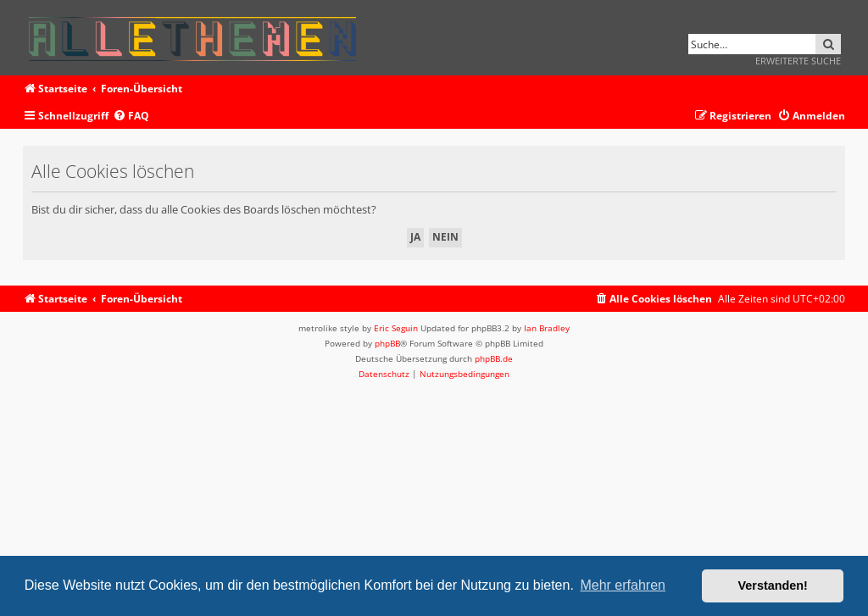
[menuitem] (131, 117)
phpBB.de (494, 358)
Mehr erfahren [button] (623, 585)
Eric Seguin (396, 328)
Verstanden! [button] (773, 585)
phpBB (387, 343)
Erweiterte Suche (798, 61)
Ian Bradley (547, 328)
